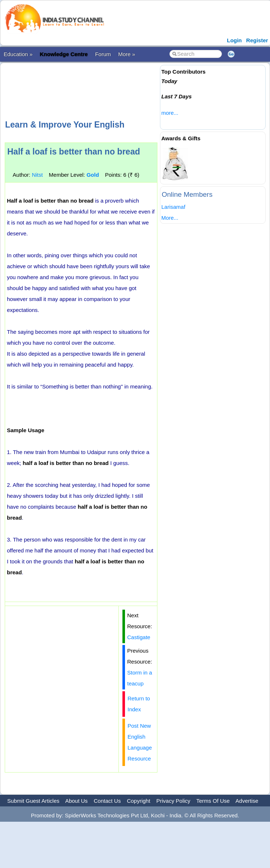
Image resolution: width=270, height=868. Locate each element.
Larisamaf (173, 207)
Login (234, 40)
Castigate (139, 637)
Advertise (247, 801)
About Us (77, 801)
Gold (93, 175)
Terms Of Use (213, 801)
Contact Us (107, 801)
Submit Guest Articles (33, 801)
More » (127, 54)
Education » (18, 54)
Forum (103, 54)
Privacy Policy (173, 801)
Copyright (138, 801)
